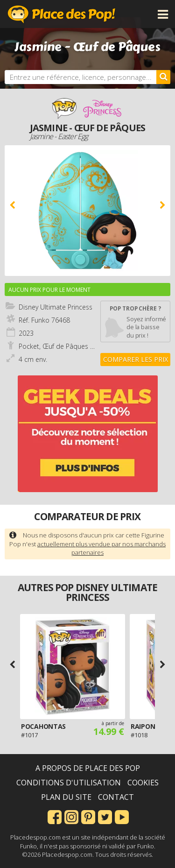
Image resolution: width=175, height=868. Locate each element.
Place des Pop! (62, 14)
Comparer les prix (136, 359)
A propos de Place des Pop (88, 768)
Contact (116, 797)
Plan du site (66, 797)
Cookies (143, 783)
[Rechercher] (163, 77)
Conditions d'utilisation (69, 783)
